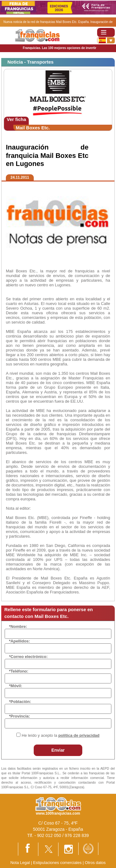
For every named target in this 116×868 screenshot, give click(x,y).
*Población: (20, 702)
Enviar (58, 750)
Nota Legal (20, 863)
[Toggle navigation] (106, 32)
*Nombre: (18, 626)
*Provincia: (19, 716)
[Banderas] (106, 40)
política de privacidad (79, 735)
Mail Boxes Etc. (33, 128)
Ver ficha (17, 119)
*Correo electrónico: (28, 657)
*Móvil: (16, 686)
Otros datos (95, 863)
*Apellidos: (19, 641)
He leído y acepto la (60, 735)
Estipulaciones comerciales (58, 863)
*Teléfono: (19, 671)
